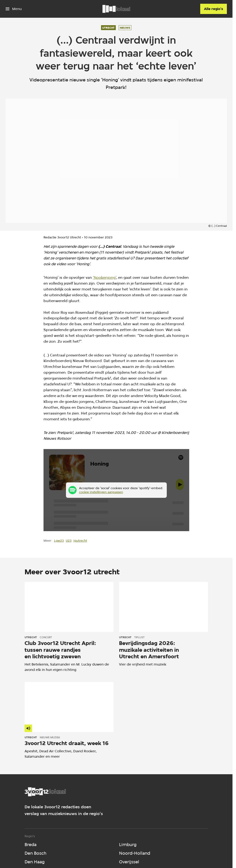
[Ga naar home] (116, 9)
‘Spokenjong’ (105, 277)
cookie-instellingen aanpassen (101, 492)
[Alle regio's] (214, 9)
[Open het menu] (14, 9)
